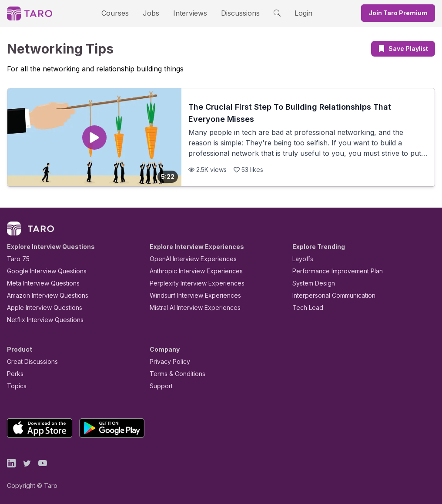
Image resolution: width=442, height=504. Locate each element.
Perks (14, 374)
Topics (15, 386)
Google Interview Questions (41, 271)
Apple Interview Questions (40, 307)
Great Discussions (29, 361)
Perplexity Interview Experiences (190, 283)
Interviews (189, 13)
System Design (311, 283)
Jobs (154, 13)
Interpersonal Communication (329, 295)
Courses (123, 13)
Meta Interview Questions (39, 283)
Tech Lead (305, 307)
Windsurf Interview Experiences (189, 295)
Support (159, 386)
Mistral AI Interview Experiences (190, 307)
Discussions (234, 13)
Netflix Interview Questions (41, 320)
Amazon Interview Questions (43, 295)
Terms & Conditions (174, 374)
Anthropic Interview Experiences (190, 271)
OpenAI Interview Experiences (188, 259)
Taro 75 (16, 259)
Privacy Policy (167, 361)
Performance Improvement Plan (331, 271)
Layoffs (302, 259)
